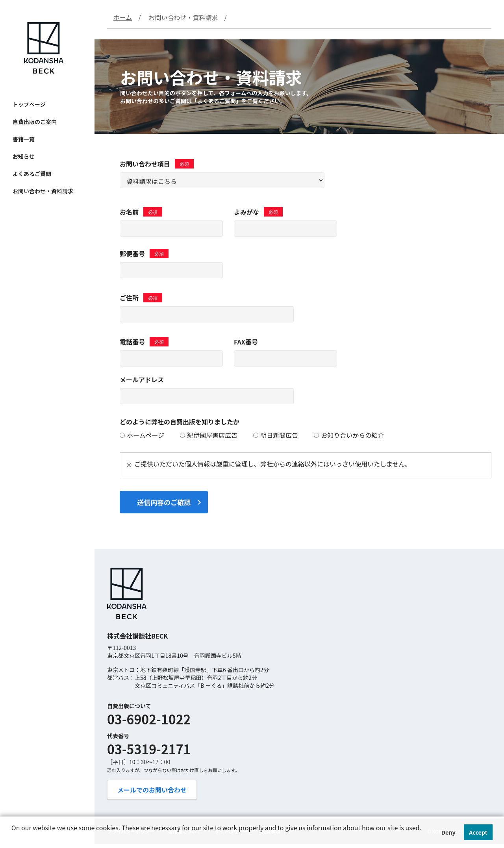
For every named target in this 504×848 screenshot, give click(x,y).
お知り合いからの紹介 (349, 435)
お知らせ (24, 156)
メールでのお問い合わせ (152, 790)
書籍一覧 (24, 139)
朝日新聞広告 (276, 435)
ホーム (123, 17)
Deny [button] (448, 832)
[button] (13, 839)
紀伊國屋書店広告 (209, 435)
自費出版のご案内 (35, 122)
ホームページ (142, 435)
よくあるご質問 (32, 174)
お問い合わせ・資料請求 (43, 191)
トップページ (29, 104)
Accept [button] (478, 832)
